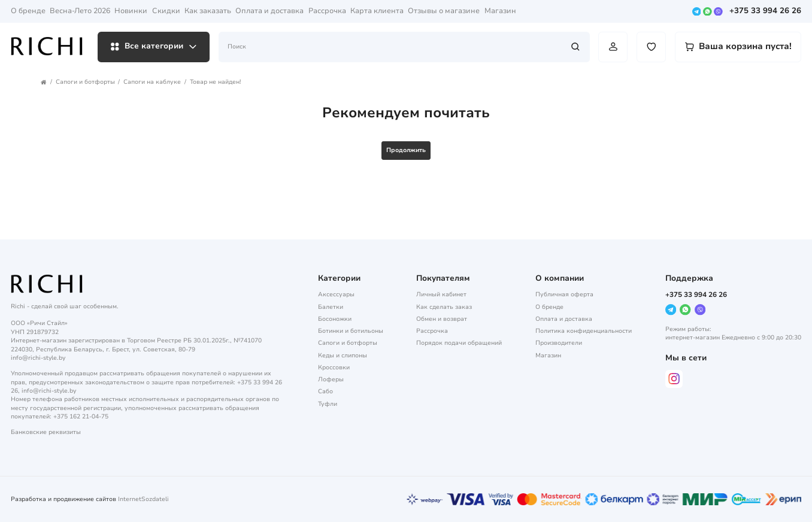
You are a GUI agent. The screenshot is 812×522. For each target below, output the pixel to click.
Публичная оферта (564, 295)
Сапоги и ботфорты (85, 82)
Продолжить (406, 150)
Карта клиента (377, 11)
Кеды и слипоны (343, 356)
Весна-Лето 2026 (80, 11)
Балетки (331, 307)
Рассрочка (327, 11)
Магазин (500, 11)
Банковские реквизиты (46, 432)
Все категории (154, 46)
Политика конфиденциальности (584, 331)
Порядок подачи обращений (459, 343)
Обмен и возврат (442, 319)
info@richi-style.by (38, 358)
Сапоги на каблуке (152, 82)
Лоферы (331, 380)
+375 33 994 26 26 (765, 11)
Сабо (325, 391)
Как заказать (208, 11)
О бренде (28, 11)
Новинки (131, 11)
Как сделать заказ (444, 307)
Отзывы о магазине (444, 11)
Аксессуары (336, 295)
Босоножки (335, 319)
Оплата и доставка (269, 11)
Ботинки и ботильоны (351, 331)
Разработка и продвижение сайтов (63, 499)
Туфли (328, 404)
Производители (559, 343)
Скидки (166, 11)
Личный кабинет (441, 295)
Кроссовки (334, 368)
